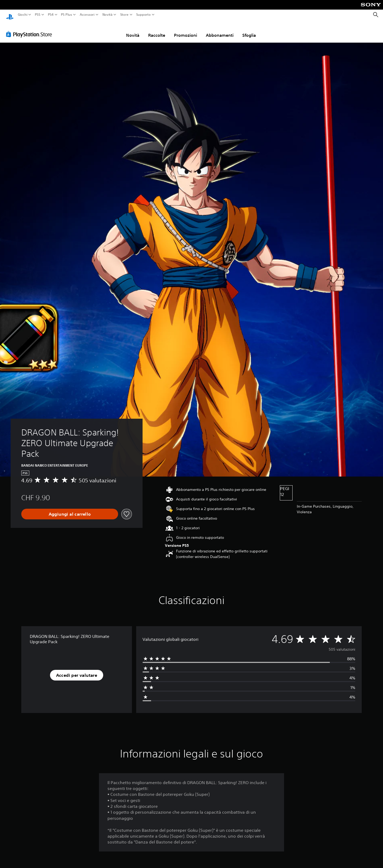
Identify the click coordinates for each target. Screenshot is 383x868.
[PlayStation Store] (30, 29)
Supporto (143, 15)
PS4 (51, 15)
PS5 (38, 15)
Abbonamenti (220, 30)
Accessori (87, 15)
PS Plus (66, 15)
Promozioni (186, 30)
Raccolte (157, 30)
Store (124, 15)
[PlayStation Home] (10, 15)
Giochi (23, 15)
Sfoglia (249, 30)
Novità (107, 15)
